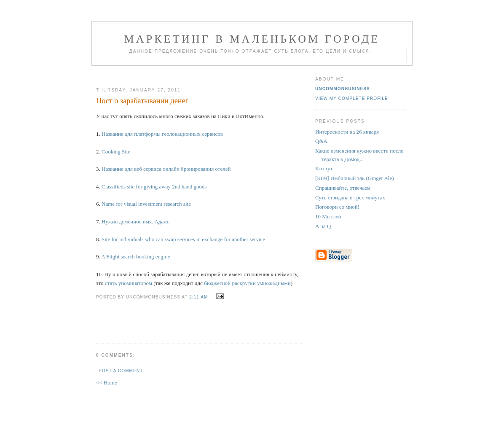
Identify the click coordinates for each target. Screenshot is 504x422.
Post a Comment (121, 371)
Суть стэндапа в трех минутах (350, 198)
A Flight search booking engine (135, 257)
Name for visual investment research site (146, 204)
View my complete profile (352, 98)
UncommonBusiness (343, 89)
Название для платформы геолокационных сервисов (162, 134)
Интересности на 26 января (347, 132)
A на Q (323, 226)
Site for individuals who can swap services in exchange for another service (183, 239)
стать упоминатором (129, 283)
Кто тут (324, 168)
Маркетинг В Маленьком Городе (252, 39)
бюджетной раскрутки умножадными (247, 283)
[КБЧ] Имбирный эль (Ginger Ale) (355, 178)
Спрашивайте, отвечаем (343, 188)
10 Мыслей (328, 216)
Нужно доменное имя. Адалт (135, 222)
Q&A (321, 141)
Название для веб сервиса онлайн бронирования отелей (166, 169)
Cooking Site (116, 152)
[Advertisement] (196, 73)
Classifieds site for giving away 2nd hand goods (154, 187)
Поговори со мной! (337, 207)
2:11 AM (198, 297)
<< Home (107, 383)
